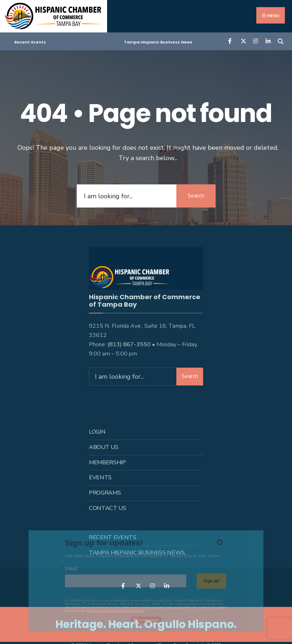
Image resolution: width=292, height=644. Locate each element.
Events (100, 477)
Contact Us (108, 508)
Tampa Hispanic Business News (158, 42)
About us (104, 446)
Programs (105, 492)
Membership (107, 462)
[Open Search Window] (280, 41)
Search (196, 196)
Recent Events (30, 42)
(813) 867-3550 (129, 344)
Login (97, 431)
